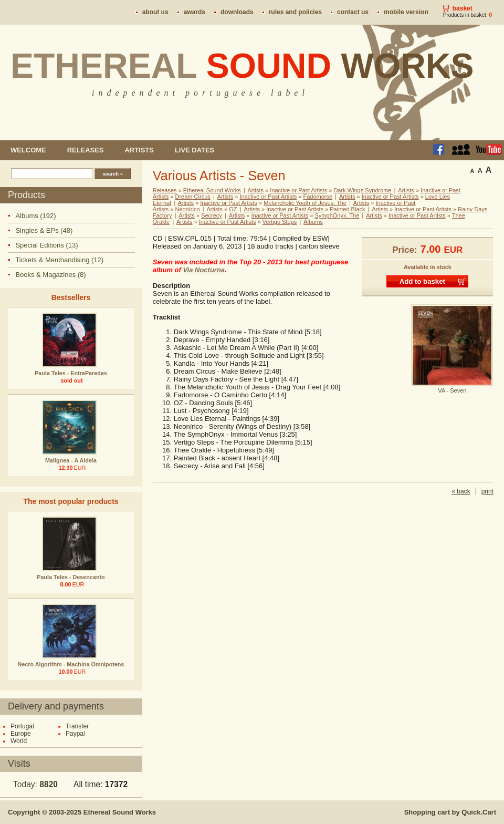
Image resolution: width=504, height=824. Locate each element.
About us (155, 12)
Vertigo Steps (280, 222)
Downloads (237, 12)
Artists (139, 150)
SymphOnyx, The (337, 215)
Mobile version (406, 12)
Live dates (195, 150)
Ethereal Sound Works (212, 190)
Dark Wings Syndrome (362, 190)
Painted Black (347, 209)
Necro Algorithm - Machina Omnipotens (71, 664)
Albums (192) (35, 216)
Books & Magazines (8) (50, 275)
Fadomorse (318, 197)
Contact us (353, 12)
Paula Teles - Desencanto (71, 577)
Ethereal (242, 66)
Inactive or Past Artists (298, 190)
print (487, 491)
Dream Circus (193, 197)
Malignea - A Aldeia (71, 460)
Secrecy (212, 215)
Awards (195, 12)
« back (461, 491)
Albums (313, 222)
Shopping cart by (450, 812)
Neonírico (188, 209)
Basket (463, 8)
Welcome (28, 150)
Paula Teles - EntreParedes (71, 373)
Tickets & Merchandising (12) (59, 260)
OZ (233, 209)
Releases (86, 150)
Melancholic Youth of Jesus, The (305, 203)
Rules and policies (295, 12)
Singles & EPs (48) (44, 230)
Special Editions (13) (46, 245)
